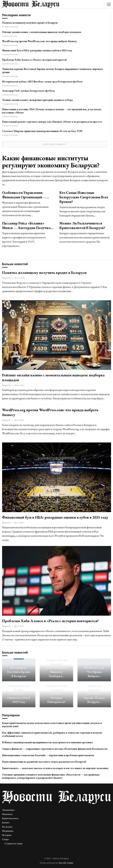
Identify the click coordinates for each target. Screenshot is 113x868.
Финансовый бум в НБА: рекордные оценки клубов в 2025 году (37, 50)
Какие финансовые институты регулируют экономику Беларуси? (51, 161)
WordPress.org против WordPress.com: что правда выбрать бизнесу (39, 41)
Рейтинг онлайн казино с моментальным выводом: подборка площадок (42, 32)
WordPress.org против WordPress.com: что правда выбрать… (94, 668)
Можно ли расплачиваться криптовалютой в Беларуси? (82, 226)
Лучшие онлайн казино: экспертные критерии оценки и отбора (37, 100)
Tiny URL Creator (66, 863)
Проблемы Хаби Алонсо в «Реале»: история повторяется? (35, 60)
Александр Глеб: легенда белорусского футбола (28, 91)
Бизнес (6, 823)
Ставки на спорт (14, 843)
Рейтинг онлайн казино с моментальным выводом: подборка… (56, 668)
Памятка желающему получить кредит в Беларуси (30, 23)
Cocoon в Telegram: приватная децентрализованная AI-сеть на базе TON (42, 131)
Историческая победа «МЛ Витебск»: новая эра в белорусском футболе (42, 82)
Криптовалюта (10, 818)
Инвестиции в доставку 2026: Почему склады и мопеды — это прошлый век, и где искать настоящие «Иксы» (52, 111)
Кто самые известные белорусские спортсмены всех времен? (84, 197)
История (7, 835)
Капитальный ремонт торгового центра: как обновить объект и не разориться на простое (52, 122)
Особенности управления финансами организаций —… (26, 195)
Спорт (6, 839)
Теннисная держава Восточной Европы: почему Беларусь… (94, 694)
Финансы (7, 814)
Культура (7, 827)
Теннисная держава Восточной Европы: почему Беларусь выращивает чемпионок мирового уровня (53, 71)
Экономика (8, 810)
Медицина (8, 831)
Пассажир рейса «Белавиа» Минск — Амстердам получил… (28, 226)
